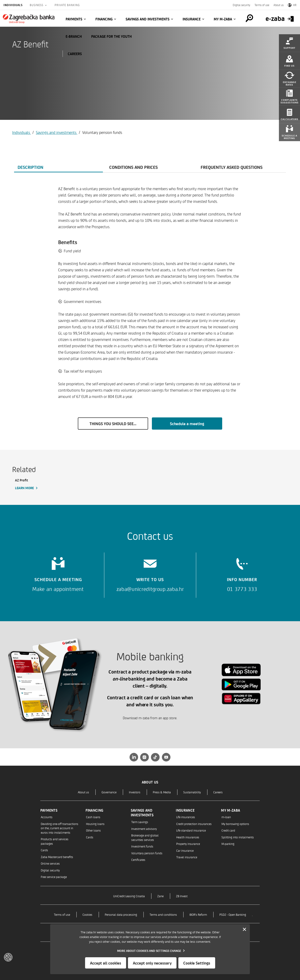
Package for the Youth (111, 36)
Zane (160, 896)
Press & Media (162, 792)
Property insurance (188, 844)
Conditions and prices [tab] (133, 167)
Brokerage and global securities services (145, 837)
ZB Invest (182, 896)
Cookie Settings (197, 963)
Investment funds (142, 846)
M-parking (228, 844)
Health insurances (188, 837)
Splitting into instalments (238, 837)
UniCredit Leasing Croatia (129, 896)
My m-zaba (223, 19)
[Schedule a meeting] (58, 573)
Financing (104, 19)
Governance (109, 792)
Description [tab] (30, 167)
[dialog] (150, 949)
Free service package (54, 877)
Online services (50, 863)
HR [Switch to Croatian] (292, 5)
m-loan (226, 817)
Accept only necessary (152, 963)
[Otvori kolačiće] (8, 957)
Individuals (13, 5)
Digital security (242, 5)
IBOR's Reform (198, 914)
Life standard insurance (191, 830)
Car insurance (185, 850)
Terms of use (262, 5)
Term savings (140, 822)
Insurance (192, 19)
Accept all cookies (106, 963)
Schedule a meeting (187, 424)
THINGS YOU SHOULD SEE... (113, 424)
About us (279, 5)
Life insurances (186, 817)
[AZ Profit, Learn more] (35, 484)
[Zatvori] (244, 930)
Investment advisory (144, 829)
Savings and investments (148, 19)
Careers (218, 792)
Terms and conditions (163, 914)
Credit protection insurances (194, 824)
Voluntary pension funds (147, 853)
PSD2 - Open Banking (233, 914)
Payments (74, 19)
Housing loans (95, 824)
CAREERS (75, 54)
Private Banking (67, 5)
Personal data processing (121, 914)
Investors (135, 792)
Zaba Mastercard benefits (57, 857)
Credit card (228, 830)
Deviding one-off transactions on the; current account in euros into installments (60, 828)
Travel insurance (187, 857)
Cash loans (93, 817)
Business (37, 5)
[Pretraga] (249, 18)
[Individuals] (29, 19)
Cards (44, 850)
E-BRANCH (74, 36)
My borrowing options (235, 824)
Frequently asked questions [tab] (232, 167)
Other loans (93, 830)
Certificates (138, 860)
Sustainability (192, 792)
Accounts (47, 817)
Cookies (87, 914)
